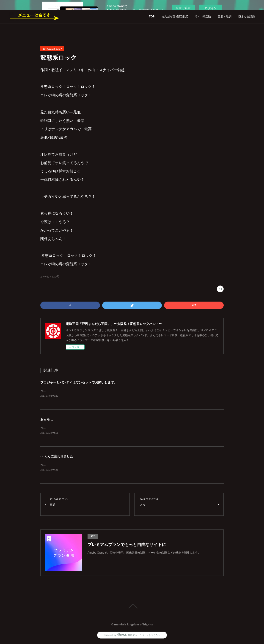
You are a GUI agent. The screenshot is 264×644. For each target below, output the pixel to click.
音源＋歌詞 (225, 16)
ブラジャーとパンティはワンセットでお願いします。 (79, 382)
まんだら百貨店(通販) (175, 16)
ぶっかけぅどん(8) (50, 276)
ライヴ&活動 (203, 16)
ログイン (211, 8)
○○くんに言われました (57, 457)
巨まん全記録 (247, 16)
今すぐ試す (183, 8)
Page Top (132, 607)
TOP (152, 16)
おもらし (47, 420)
